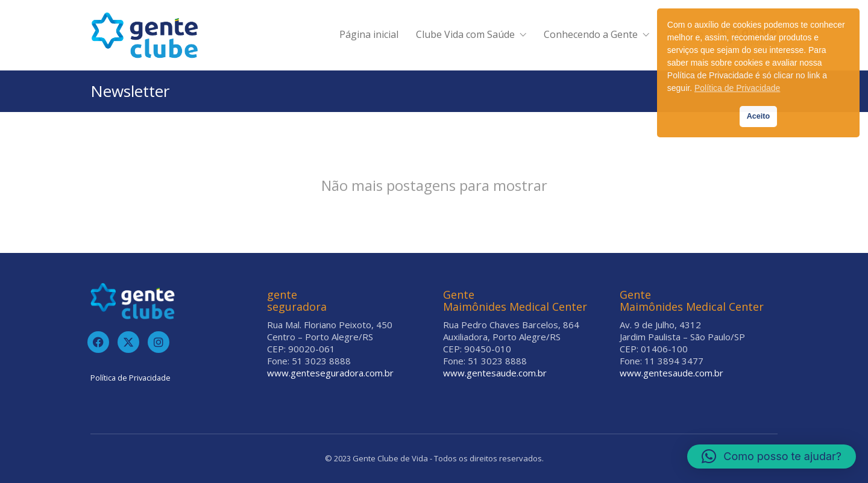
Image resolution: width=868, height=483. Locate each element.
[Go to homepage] (145, 35)
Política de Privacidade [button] (737, 88)
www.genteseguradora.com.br (330, 373)
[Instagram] (159, 342)
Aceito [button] (759, 116)
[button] (772, 457)
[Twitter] (128, 342)
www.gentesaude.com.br (495, 373)
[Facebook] (98, 342)
